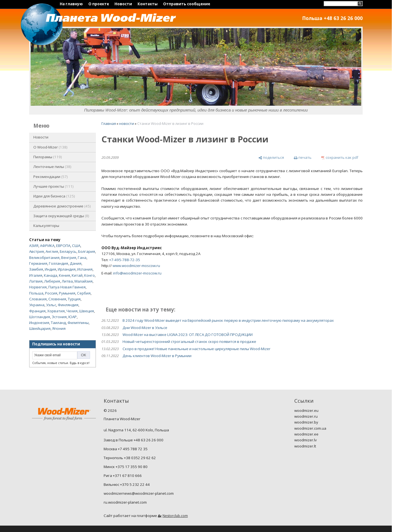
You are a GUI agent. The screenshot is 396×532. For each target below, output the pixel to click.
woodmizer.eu (306, 410)
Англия (52, 251)
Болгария (87, 251)
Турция (74, 299)
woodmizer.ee (306, 434)
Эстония (59, 317)
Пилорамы (48, 157)
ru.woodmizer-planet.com (125, 502)
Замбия (36, 269)
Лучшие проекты (53, 186)
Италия (36, 275)
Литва (67, 281)
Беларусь (68, 251)
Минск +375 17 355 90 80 (126, 467)
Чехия (72, 311)
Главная (109, 123)
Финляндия (68, 305)
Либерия (52, 281)
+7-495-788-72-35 (125, 260)
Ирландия (67, 269)
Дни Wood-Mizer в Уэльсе (145, 328)
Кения (64, 275)
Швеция (87, 311)
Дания (76, 263)
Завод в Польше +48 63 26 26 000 (134, 440)
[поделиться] (271, 158)
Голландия (58, 263)
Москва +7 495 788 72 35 (126, 449)
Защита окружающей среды (61, 216)
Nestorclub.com (175, 516)
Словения (57, 299)
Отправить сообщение (187, 4)
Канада (51, 275)
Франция (37, 311)
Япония (59, 328)
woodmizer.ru (306, 416)
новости (127, 123)
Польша (36, 293)
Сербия (84, 293)
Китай (77, 275)
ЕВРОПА (63, 246)
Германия (38, 263)
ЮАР (73, 317)
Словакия (38, 299)
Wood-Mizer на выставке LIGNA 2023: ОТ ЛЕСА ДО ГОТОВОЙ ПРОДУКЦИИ (188, 335)
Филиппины (78, 323)
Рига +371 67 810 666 (123, 476)
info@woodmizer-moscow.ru (137, 273)
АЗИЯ (34, 246)
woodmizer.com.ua (310, 428)
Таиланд (58, 323)
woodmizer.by (306, 422)
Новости (123, 4)
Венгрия (69, 258)
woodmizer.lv (306, 440)
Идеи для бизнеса (54, 196)
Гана (82, 258)
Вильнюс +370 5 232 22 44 (127, 484)
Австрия (37, 251)
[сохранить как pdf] (340, 158)
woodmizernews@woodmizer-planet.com (139, 493)
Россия (51, 293)
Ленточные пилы (52, 167)
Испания (85, 269)
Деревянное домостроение (62, 206)
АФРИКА (47, 246)
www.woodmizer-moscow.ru (136, 266)
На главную (71, 4)
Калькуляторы (46, 226)
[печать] (302, 158)
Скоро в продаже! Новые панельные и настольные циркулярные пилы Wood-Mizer (196, 349)
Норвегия (38, 287)
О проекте (99, 4)
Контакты (148, 4)
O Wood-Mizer (50, 147)
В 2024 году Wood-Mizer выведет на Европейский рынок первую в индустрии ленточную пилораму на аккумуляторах (228, 320)
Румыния (67, 293)
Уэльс (51, 305)
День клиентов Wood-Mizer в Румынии (157, 356)
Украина (37, 305)
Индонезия (39, 323)
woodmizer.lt (305, 446)
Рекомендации (51, 177)
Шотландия (40, 317)
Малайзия (84, 281)
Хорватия (56, 311)
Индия (50, 269)
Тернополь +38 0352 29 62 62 (130, 458)
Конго (89, 275)
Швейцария (40, 328)
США (76, 246)
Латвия (36, 281)
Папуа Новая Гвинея (67, 287)
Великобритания (44, 258)
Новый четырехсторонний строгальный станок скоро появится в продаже (189, 342)
